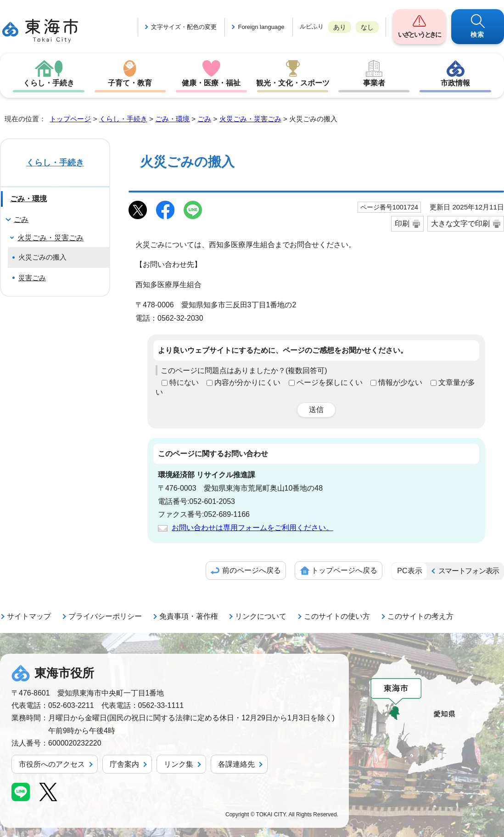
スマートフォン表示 (469, 571)
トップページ (70, 119)
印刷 (402, 223)
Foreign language (261, 27)
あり (340, 27)
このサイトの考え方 (420, 616)
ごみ (204, 119)
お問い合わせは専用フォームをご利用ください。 (252, 528)
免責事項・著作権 (189, 616)
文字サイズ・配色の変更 (184, 27)
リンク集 (179, 764)
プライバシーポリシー (105, 616)
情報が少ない (400, 382)
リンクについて (261, 616)
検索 (478, 34)
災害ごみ (32, 278)
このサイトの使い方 (337, 616)
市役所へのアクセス (52, 764)
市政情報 (455, 83)
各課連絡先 (236, 764)
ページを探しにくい (330, 382)
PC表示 (409, 571)
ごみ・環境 (172, 119)
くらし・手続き (49, 83)
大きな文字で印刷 (460, 223)
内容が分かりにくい (247, 382)
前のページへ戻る (252, 570)
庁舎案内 (124, 764)
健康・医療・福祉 (211, 83)
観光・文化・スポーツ (293, 83)
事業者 (374, 83)
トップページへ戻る (344, 570)
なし (367, 27)
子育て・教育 (130, 83)
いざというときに (419, 34)
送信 (316, 410)
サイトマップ (29, 616)
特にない (184, 382)
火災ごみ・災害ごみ (250, 119)
